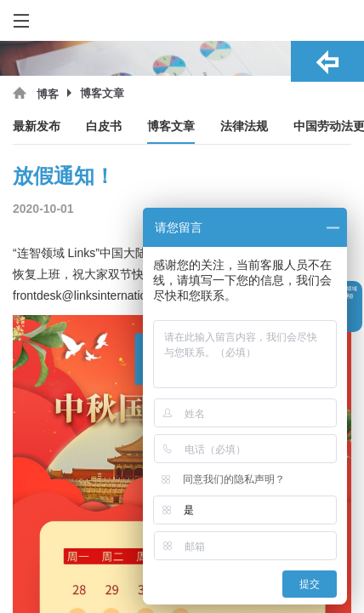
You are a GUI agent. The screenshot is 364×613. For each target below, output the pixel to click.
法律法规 (244, 126)
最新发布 (37, 126)
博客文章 (171, 126)
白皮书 (104, 126)
